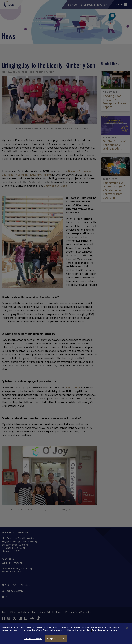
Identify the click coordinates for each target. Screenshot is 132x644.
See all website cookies (104, 633)
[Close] (127, 630)
